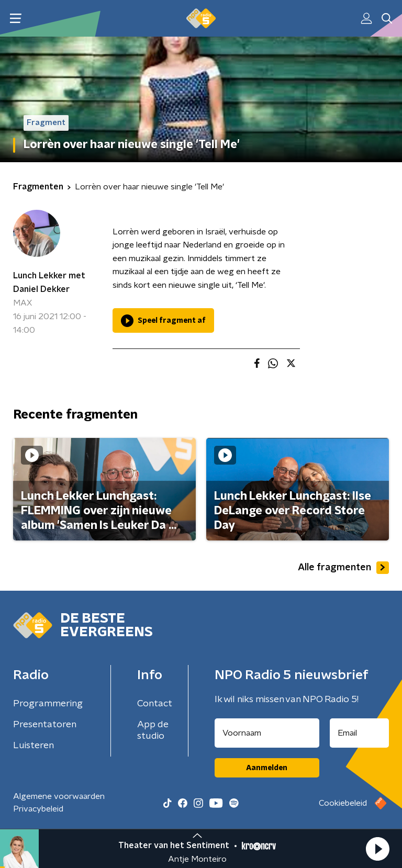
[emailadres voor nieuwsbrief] (360, 733)
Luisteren (33, 746)
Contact (155, 704)
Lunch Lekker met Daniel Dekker (49, 283)
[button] (377, 849)
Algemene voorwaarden (59, 796)
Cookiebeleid (343, 803)
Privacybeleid (38, 809)
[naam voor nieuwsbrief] (267, 733)
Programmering (48, 704)
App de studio (153, 730)
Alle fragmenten (343, 568)
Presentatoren (45, 725)
